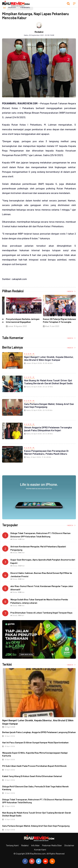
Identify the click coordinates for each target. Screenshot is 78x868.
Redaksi (39, 32)
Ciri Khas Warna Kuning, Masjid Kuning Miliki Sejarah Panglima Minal (18, 322)
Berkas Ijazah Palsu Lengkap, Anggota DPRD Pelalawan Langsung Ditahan (39, 732)
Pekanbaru (25, 7)
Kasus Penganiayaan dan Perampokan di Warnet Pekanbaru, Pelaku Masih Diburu (46, 452)
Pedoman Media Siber (52, 845)
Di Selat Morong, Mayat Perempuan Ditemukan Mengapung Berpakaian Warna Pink (57, 322)
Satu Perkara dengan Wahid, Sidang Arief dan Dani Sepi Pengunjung (49, 405)
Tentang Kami (12, 845)
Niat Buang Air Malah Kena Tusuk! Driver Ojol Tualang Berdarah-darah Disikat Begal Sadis (48, 382)
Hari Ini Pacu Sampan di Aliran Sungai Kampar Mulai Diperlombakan (35, 742)
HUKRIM (12, 7)
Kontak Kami (40, 849)
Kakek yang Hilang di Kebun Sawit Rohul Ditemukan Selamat (32, 776)
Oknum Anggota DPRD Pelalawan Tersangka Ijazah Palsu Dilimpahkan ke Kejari (48, 429)
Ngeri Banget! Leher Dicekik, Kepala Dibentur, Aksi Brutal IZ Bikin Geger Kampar (49, 358)
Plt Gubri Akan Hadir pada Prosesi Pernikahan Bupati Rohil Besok (34, 766)
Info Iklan (35, 845)
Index (71, 291)
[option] (21, 314)
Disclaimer (69, 845)
